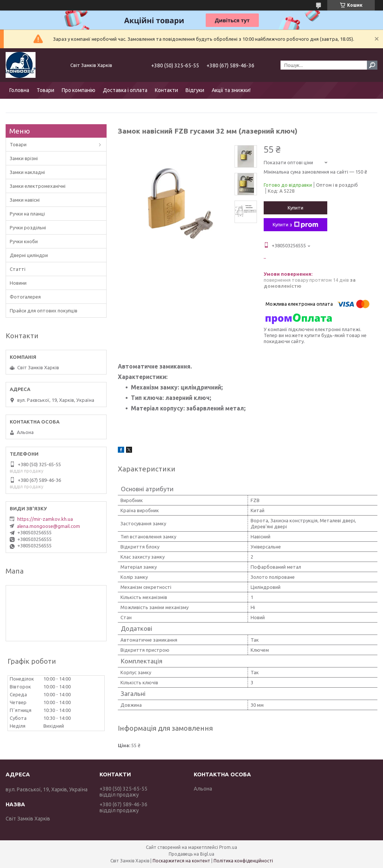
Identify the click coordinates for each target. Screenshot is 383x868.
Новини (18, 283)
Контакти (166, 90)
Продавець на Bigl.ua (191, 854)
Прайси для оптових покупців (44, 311)
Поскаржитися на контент (181, 861)
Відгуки (195, 90)
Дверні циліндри (29, 255)
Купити (295, 208)
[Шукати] (372, 65)
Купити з (295, 225)
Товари (45, 90)
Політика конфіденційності (243, 861)
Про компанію (79, 90)
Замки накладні (27, 172)
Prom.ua (228, 847)
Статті (18, 269)
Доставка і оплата (125, 90)
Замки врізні (24, 158)
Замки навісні (25, 200)
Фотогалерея (25, 297)
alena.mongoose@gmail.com (48, 526)
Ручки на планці (27, 214)
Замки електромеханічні (38, 186)
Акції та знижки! (231, 90)
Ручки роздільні (28, 227)
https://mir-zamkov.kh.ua (45, 519)
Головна (19, 90)
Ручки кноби (24, 241)
